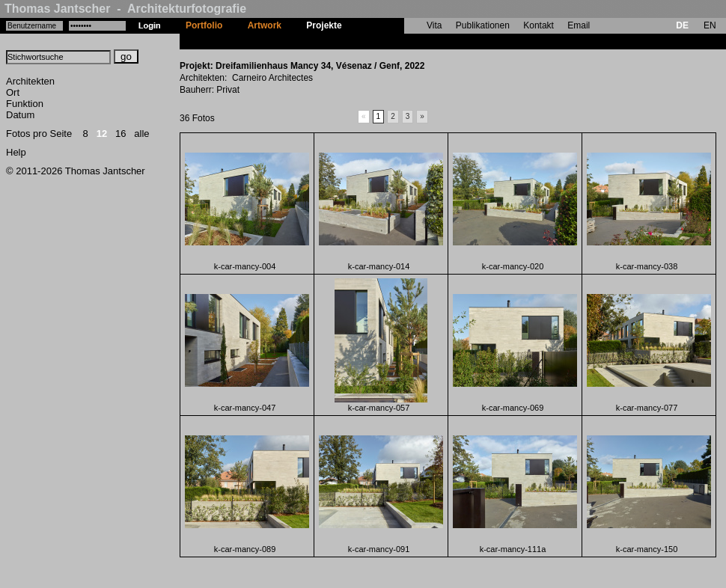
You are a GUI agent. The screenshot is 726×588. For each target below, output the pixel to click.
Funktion (25, 104)
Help (16, 152)
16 (121, 134)
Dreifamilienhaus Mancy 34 (412, 41)
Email (579, 25)
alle (141, 134)
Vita (434, 25)
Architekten (30, 81)
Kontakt (539, 25)
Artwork (265, 25)
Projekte (324, 25)
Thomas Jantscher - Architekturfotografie (125, 9)
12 (102, 134)
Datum (20, 115)
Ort (13, 92)
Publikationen (483, 25)
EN (710, 25)
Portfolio (204, 25)
